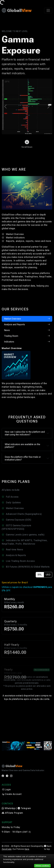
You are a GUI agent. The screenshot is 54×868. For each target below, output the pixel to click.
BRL (40, 575)
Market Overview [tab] (27, 319)
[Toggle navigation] (48, 10)
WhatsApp (9, 808)
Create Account (12, 794)
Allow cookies (42, 866)
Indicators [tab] (27, 342)
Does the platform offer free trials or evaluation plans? (23, 458)
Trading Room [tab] (27, 336)
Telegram (24, 808)
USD (48, 575)
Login (6, 790)
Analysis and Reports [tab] (27, 325)
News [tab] (27, 330)
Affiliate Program (12, 813)
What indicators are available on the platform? (22, 446)
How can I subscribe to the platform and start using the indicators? (25, 433)
